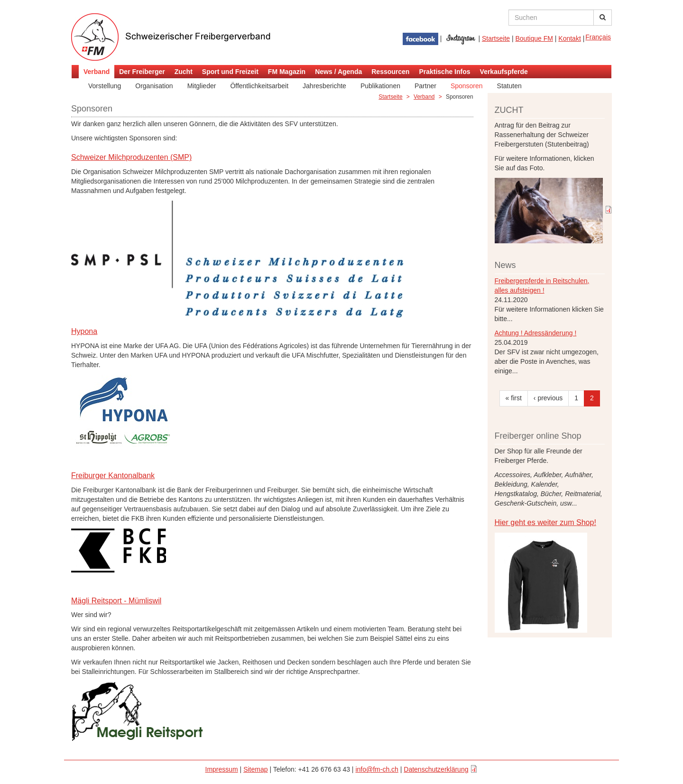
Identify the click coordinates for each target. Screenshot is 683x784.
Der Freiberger (142, 72)
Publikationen (380, 86)
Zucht (184, 72)
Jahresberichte (324, 86)
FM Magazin (287, 72)
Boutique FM (534, 38)
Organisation (154, 86)
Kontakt (569, 38)
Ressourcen (390, 72)
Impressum (222, 769)
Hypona (84, 331)
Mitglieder (202, 86)
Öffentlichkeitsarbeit (259, 86)
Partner (425, 86)
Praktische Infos (444, 72)
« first (514, 398)
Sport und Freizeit (230, 72)
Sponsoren (467, 86)
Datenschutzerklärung (436, 769)
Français (598, 37)
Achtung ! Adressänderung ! (536, 333)
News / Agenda (338, 72)
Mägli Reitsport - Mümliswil (116, 601)
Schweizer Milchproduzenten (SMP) (131, 157)
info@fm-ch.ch (377, 769)
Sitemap (255, 769)
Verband (97, 72)
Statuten (509, 86)
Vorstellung (105, 86)
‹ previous (548, 398)
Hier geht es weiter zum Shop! (545, 522)
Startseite (496, 38)
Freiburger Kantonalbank (113, 475)
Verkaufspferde (504, 72)
